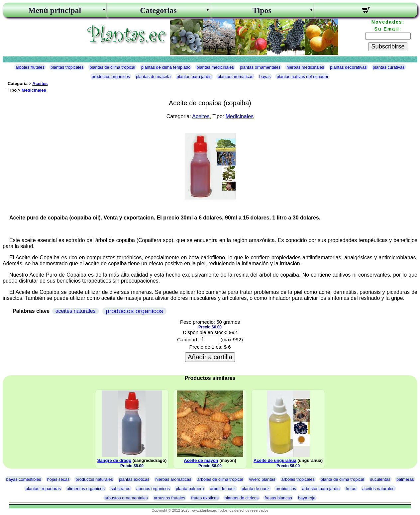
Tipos (262, 10)
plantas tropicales (67, 67)
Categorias (158, 10)
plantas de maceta (153, 77)
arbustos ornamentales (126, 498)
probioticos (286, 489)
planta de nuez (256, 489)
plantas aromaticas (235, 77)
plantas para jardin (194, 77)
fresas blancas (278, 498)
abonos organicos (153, 489)
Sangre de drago (114, 460)
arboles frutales (30, 67)
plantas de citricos (242, 498)
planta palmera (190, 489)
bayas (265, 77)
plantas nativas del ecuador (302, 77)
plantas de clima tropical (112, 67)
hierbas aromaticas (173, 479)
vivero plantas (262, 479)
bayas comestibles (23, 479)
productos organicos (111, 77)
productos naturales (94, 479)
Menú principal (55, 10)
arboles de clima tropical (220, 479)
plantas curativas (389, 67)
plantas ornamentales (260, 67)
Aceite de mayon (201, 460)
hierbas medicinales (305, 67)
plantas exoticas (134, 479)
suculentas (380, 479)
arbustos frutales (170, 498)
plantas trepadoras (43, 489)
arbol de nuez (223, 489)
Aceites (40, 84)
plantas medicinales (215, 67)
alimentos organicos (86, 489)
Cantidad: (188, 340)
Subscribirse (388, 46)
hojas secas (58, 479)
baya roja (307, 498)
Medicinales (34, 90)
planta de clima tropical (342, 479)
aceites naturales (76, 311)
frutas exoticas (205, 498)
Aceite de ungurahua (275, 460)
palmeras (405, 479)
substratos (120, 489)
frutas (351, 489)
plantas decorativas (348, 67)
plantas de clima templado (166, 67)
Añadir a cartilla (210, 357)
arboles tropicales (298, 479)
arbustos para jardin (321, 489)
